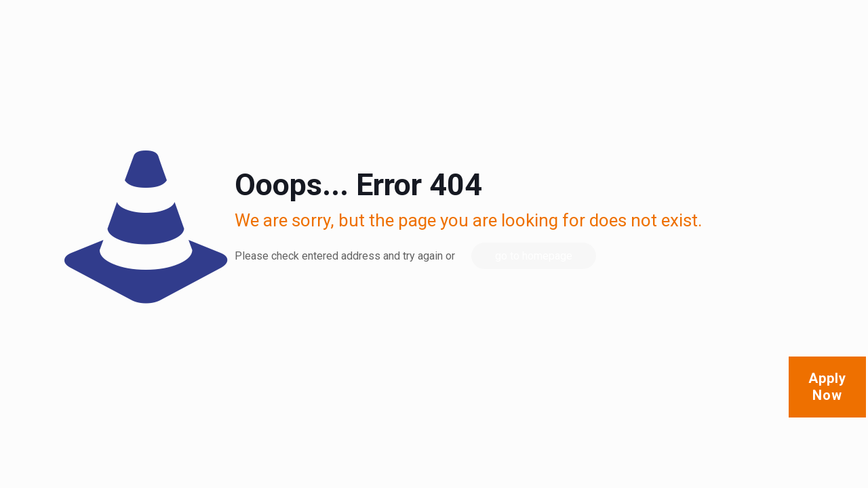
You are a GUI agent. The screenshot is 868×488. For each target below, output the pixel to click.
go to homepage (534, 256)
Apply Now (827, 387)
